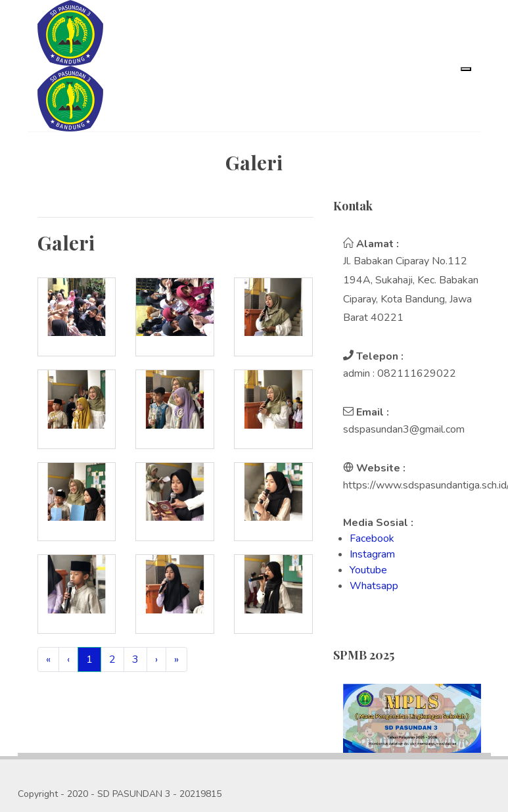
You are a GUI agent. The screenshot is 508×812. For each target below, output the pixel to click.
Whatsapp (374, 586)
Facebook (372, 538)
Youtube (368, 570)
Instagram (372, 554)
